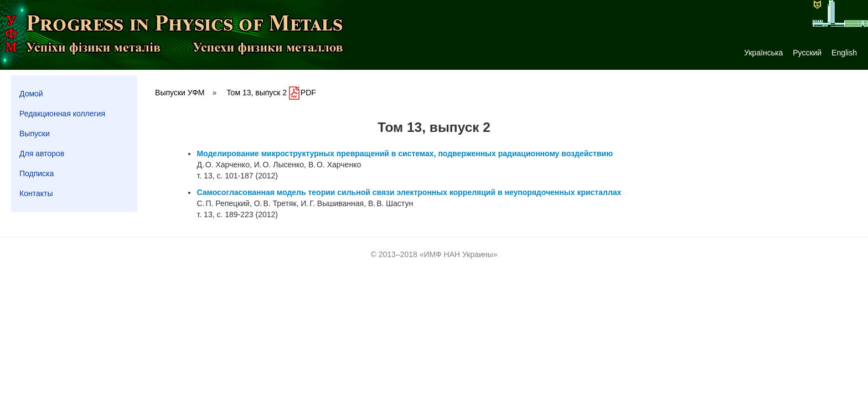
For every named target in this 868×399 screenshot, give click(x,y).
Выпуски (35, 134)
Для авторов (42, 154)
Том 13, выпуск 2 (257, 93)
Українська (763, 53)
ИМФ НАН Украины (459, 254)
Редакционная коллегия (62, 114)
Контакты (36, 193)
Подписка (37, 173)
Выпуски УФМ (180, 93)
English (844, 53)
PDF (303, 93)
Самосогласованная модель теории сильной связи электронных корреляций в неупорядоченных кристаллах (409, 192)
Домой (31, 94)
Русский (807, 53)
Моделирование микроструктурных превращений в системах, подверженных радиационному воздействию (405, 154)
